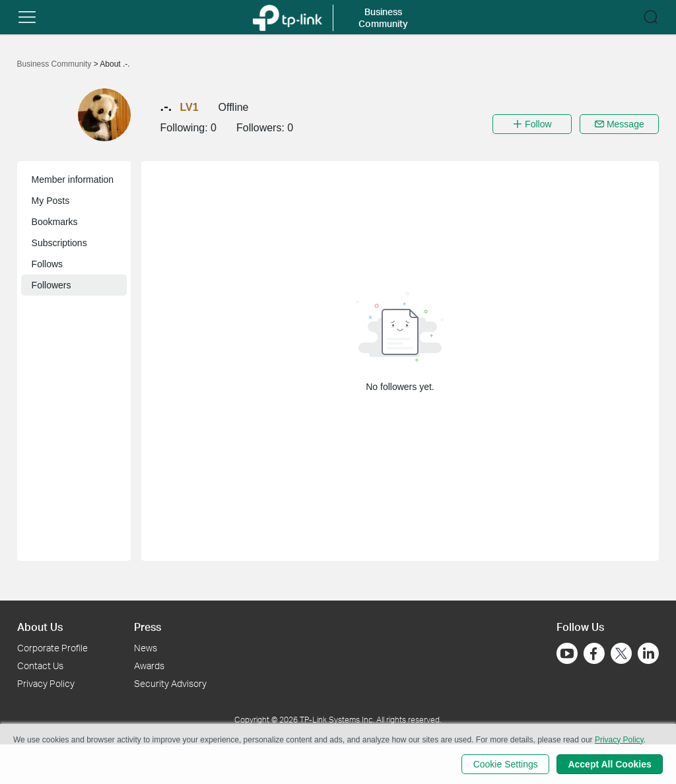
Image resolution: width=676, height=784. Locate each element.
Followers (51, 285)
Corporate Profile (52, 648)
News (146, 648)
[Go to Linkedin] (648, 653)
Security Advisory (170, 683)
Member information (73, 180)
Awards (149, 666)
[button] (27, 17)
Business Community (55, 64)
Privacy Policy (46, 683)
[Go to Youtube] (567, 653)
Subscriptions (59, 243)
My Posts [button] (51, 201)
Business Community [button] (383, 17)
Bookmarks (55, 222)
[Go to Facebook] (594, 653)
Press (148, 627)
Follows (47, 264)
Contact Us (40, 666)
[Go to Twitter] (621, 655)
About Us (40, 627)
